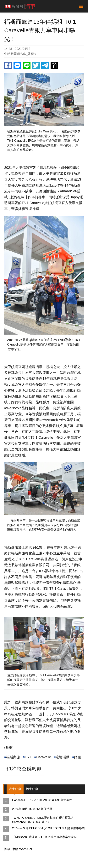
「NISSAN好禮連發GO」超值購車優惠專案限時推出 (46, 837)
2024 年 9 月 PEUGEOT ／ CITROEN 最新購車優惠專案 (48, 828)
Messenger (17, 65)
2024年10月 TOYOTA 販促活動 (32, 809)
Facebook (8, 65)
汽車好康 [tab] (15, 789)
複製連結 (54, 65)
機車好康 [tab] (32, 789)
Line (27, 65)
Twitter (36, 65)
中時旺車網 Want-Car (18, 849)
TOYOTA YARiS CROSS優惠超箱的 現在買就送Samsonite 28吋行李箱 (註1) (43, 820)
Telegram (45, 65)
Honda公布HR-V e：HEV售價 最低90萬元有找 (42, 800)
